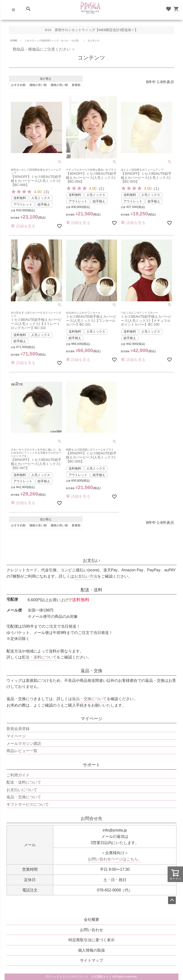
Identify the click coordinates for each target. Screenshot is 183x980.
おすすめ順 (18, 85)
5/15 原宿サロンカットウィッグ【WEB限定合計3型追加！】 (92, 30)
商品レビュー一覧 (22, 751)
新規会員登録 (18, 729)
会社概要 (91, 919)
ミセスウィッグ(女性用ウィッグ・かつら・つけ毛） (52, 41)
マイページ (91, 719)
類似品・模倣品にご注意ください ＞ (42, 49)
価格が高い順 (59, 85)
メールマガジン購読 (24, 744)
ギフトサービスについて (28, 804)
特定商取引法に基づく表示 (91, 940)
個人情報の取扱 (91, 950)
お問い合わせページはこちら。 (115, 859)
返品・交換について (89, 699)
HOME (14, 41)
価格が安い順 (38, 85)
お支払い (91, 561)
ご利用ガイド (18, 775)
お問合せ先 (91, 819)
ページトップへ (172, 900)
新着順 (76, 85)
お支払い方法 (86, 576)
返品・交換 (91, 671)
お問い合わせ (91, 930)
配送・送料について (39, 657)
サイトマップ (91, 960)
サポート (91, 765)
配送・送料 (91, 590)
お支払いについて (22, 790)
